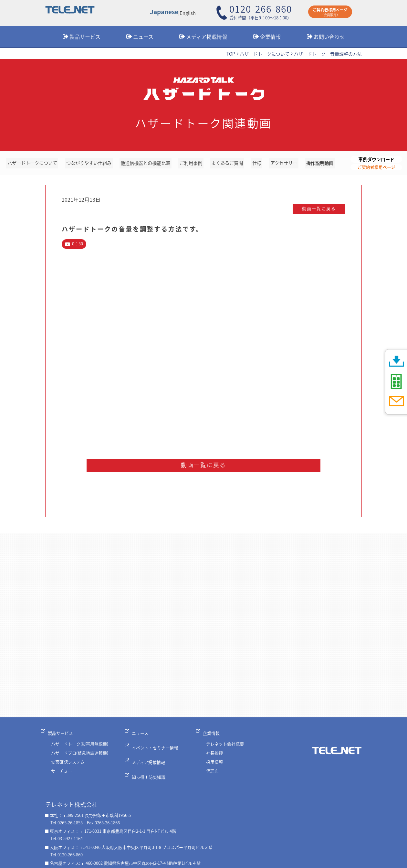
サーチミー (62, 775)
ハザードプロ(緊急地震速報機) (80, 757)
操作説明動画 (320, 164)
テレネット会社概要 (227, 748)
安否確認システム (68, 766)
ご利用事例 (194, 164)
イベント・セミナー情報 (158, 750)
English (188, 13)
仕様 (258, 164)
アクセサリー (284, 164)
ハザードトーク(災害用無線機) (80, 748)
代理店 (214, 775)
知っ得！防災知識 (152, 771)
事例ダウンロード (376, 160)
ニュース (143, 37)
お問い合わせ (329, 37)
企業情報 (270, 37)
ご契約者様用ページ (376, 168)
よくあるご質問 (230, 164)
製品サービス (85, 37)
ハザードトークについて (265, 54)
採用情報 (216, 766)
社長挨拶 (216, 757)
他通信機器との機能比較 (148, 164)
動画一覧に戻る (313, 211)
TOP (231, 54)
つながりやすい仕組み (91, 164)
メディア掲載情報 (207, 37)
